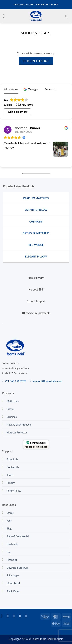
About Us (12, 459)
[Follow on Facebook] (3, 616)
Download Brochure (18, 568)
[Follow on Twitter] (15, 616)
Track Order (13, 591)
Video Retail (13, 583)
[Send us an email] (21, 616)
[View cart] (67, 16)
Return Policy (14, 491)
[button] (5, 16)
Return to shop (36, 61)
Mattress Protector (17, 432)
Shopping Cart (36, 33)
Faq (9, 552)
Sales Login (13, 575)
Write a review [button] (17, 112)
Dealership (13, 544)
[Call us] (27, 616)
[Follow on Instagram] (9, 616)
